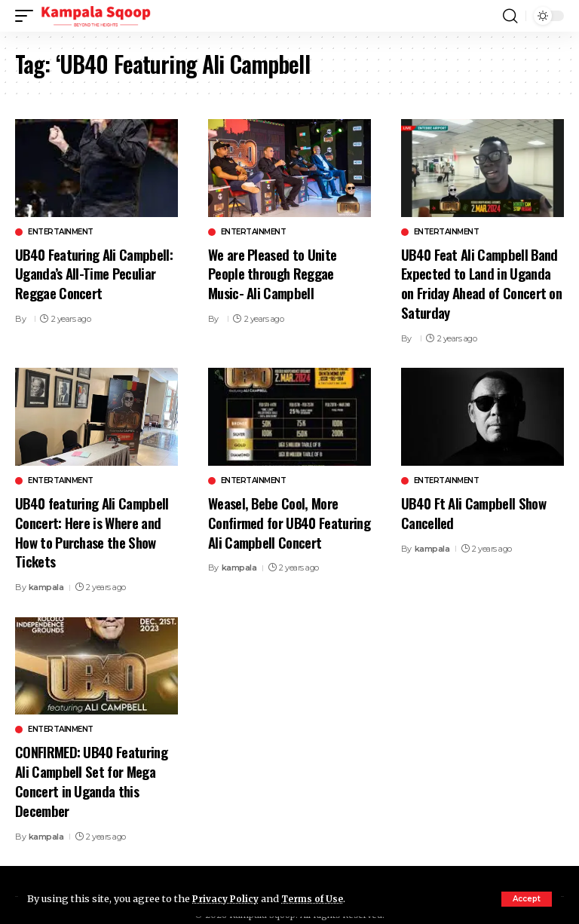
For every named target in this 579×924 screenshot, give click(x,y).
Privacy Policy (228, 898)
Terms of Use (319, 898)
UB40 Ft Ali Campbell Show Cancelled (475, 509)
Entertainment (61, 232)
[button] (527, 899)
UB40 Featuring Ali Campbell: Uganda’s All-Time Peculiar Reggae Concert (95, 272)
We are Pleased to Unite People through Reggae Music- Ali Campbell (273, 272)
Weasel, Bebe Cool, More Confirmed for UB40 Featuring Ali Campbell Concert (273, 528)
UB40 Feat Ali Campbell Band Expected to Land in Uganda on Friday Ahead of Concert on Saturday (480, 282)
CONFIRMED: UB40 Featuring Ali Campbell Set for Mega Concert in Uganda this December (92, 773)
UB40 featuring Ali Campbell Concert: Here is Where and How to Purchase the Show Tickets (93, 528)
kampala (46, 580)
